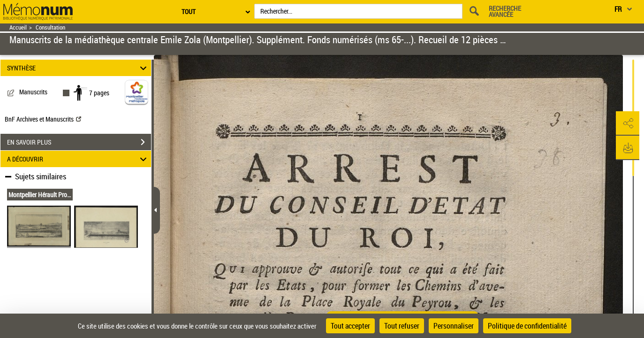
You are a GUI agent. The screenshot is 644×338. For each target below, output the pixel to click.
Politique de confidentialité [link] (527, 326)
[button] (628, 123)
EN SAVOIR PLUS (79, 142)
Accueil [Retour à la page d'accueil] (18, 27)
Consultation (50, 27)
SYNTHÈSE (78, 68)
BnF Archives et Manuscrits (43, 119)
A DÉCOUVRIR (78, 159)
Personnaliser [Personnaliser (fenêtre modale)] (454, 326)
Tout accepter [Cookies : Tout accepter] (350, 326)
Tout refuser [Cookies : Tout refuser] (402, 326)
